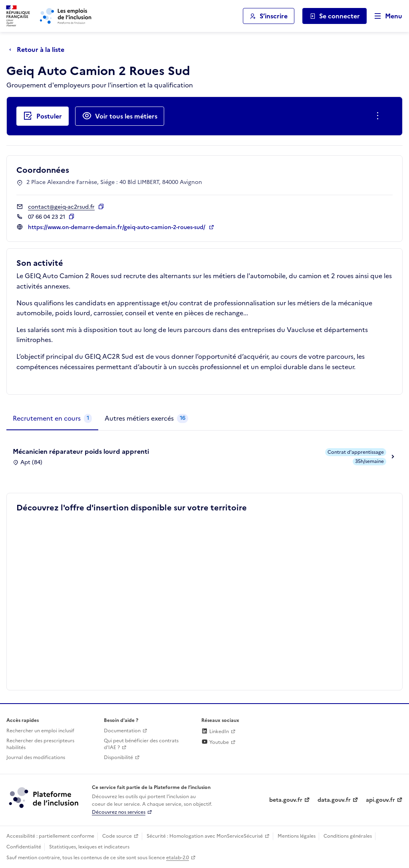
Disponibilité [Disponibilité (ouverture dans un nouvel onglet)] (118, 757)
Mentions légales (297, 836)
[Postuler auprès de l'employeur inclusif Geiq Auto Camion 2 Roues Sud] (43, 116)
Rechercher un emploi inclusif (40, 731)
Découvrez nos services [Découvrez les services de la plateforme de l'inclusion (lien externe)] (119, 812)
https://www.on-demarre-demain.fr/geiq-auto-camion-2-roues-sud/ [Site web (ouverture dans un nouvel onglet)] (117, 227)
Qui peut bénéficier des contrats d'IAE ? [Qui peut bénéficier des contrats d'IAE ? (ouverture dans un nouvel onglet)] (141, 744)
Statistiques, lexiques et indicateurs (89, 847)
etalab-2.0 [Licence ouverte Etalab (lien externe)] (178, 858)
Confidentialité (24, 847)
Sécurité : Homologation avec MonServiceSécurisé (205, 836)
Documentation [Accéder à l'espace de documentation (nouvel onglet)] (122, 731)
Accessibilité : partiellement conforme (50, 836)
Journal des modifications (36, 757)
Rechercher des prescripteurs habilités (40, 744)
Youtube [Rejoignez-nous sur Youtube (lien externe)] (215, 742)
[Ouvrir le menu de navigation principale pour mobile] (385, 16)
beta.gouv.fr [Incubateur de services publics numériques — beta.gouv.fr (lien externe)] (286, 800)
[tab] (52, 419)
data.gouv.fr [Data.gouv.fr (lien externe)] (334, 800)
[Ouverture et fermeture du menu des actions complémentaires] (379, 116)
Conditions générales (348, 836)
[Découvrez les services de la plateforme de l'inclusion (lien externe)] (44, 797)
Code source (117, 836)
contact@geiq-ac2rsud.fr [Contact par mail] (61, 207)
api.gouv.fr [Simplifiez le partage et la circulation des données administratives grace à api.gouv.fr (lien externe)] (380, 800)
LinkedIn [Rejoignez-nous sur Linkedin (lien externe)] (215, 732)
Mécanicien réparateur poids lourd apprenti (81, 451)
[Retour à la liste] (39, 49)
